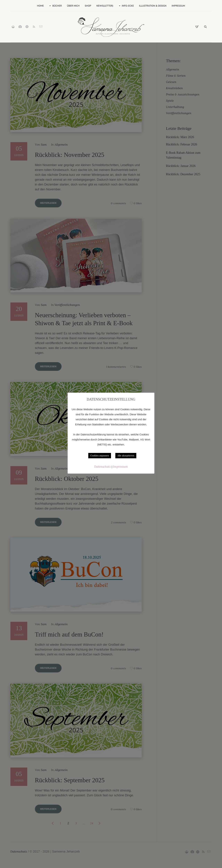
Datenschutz (103, 467)
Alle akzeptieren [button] (126, 456)
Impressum (120, 467)
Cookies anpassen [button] (100, 456)
